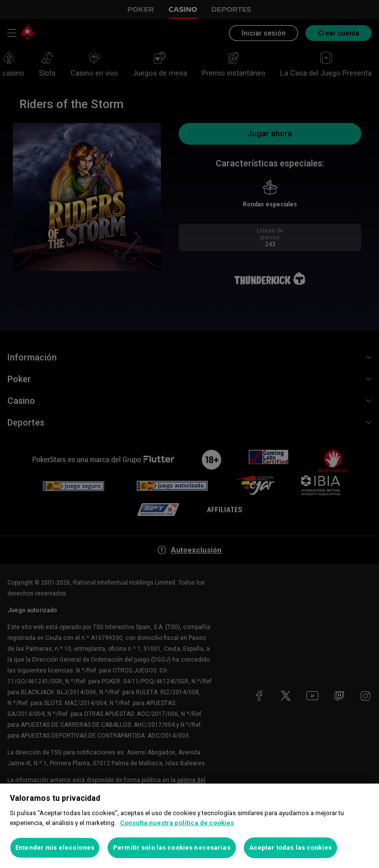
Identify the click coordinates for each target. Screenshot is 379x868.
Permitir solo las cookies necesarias (172, 848)
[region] (189, 826)
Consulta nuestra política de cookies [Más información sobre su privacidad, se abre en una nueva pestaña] (177, 823)
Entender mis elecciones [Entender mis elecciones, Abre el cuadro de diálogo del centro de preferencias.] (55, 848)
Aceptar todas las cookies (290, 848)
